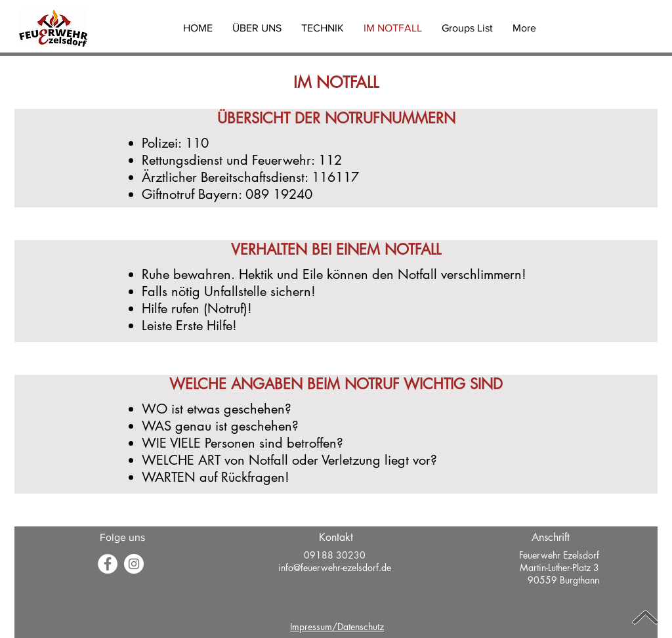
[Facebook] (108, 564)
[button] (257, 28)
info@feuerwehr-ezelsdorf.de (335, 567)
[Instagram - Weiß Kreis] (134, 564)
